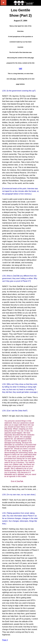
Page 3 (5, 640)
